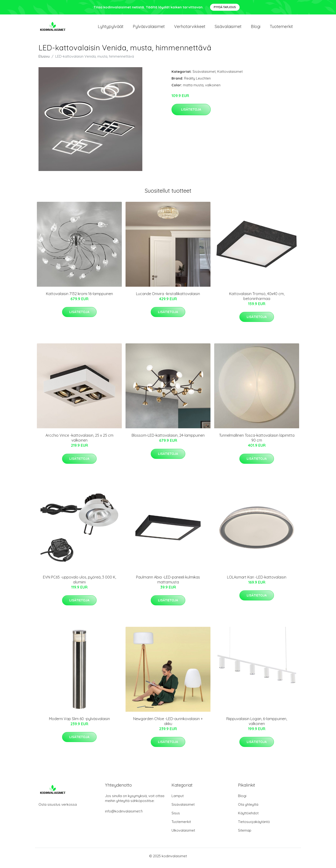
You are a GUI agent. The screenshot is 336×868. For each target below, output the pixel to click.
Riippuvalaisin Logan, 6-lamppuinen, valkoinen (257, 725)
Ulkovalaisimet (183, 834)
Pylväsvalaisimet (149, 28)
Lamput (178, 800)
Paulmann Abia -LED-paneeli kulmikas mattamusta (168, 584)
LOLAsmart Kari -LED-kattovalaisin (257, 581)
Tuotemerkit (281, 28)
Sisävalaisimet (228, 28)
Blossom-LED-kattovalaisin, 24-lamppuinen (168, 439)
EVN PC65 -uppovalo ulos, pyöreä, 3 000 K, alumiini (79, 584)
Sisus (176, 817)
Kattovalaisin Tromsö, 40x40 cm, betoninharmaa (257, 300)
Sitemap (245, 834)
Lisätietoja (191, 113)
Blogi (256, 28)
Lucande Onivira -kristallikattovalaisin (168, 298)
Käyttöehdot (248, 817)
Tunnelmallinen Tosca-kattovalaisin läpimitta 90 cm (257, 442)
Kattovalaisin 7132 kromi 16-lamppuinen (79, 298)
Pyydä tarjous (225, 7)
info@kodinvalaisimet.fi (124, 815)
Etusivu (44, 60)
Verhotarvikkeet (190, 28)
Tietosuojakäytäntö (254, 826)
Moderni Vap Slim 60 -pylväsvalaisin (79, 723)
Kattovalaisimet (230, 75)
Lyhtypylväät (111, 28)
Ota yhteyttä (248, 808)
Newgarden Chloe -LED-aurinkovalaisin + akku (168, 725)
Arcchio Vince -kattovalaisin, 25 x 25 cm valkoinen (79, 442)
